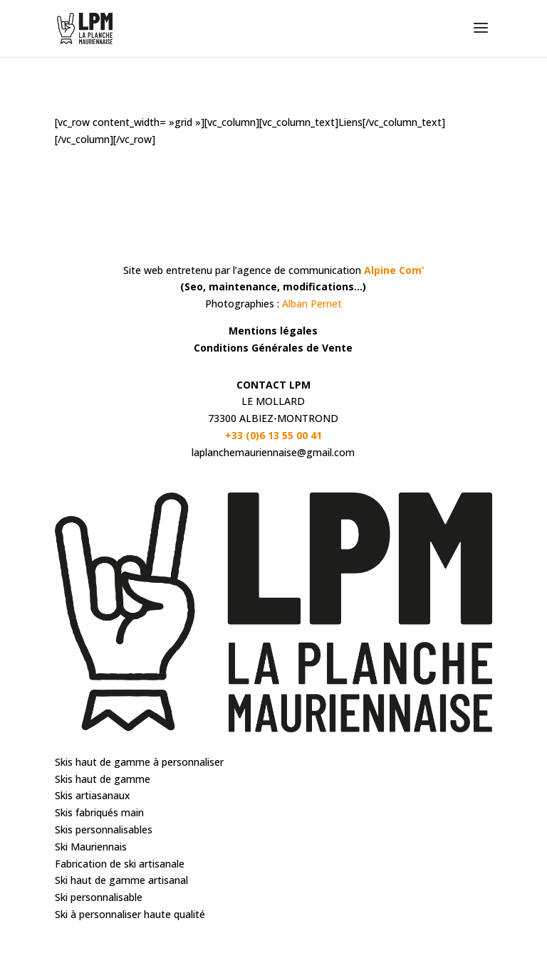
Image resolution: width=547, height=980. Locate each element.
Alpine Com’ (394, 270)
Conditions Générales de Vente (273, 348)
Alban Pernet (312, 304)
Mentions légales (273, 331)
